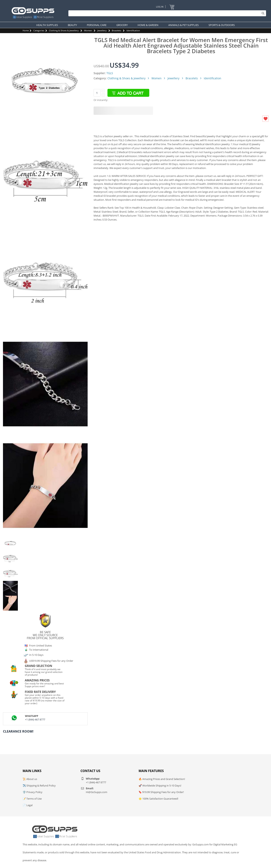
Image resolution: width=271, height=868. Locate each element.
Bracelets (116, 30)
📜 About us (30, 779)
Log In (160, 7)
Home (26, 30)
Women (88, 30)
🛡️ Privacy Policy (33, 792)
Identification (133, 30)
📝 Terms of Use (32, 799)
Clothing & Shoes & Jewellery (64, 30)
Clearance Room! (18, 731)
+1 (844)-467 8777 (35, 720)
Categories (39, 30)
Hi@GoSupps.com (97, 792)
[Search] (166, 13)
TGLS (110, 73)
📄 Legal (28, 805)
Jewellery (102, 30)
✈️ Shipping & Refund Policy (39, 786)
